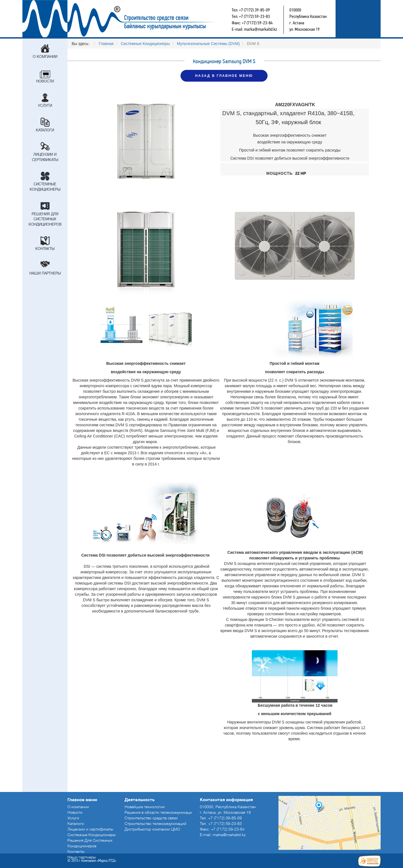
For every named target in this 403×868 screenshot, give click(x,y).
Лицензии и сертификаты (45, 157)
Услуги (45, 106)
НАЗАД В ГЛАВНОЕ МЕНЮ (224, 76)
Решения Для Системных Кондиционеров (45, 219)
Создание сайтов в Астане (369, 861)
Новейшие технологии (145, 807)
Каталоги (45, 130)
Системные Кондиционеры (45, 187)
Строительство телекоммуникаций (155, 824)
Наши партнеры (45, 273)
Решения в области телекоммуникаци (158, 812)
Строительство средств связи (142, 19)
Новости (45, 81)
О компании (45, 57)
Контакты (45, 249)
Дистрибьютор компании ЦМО (152, 829)
